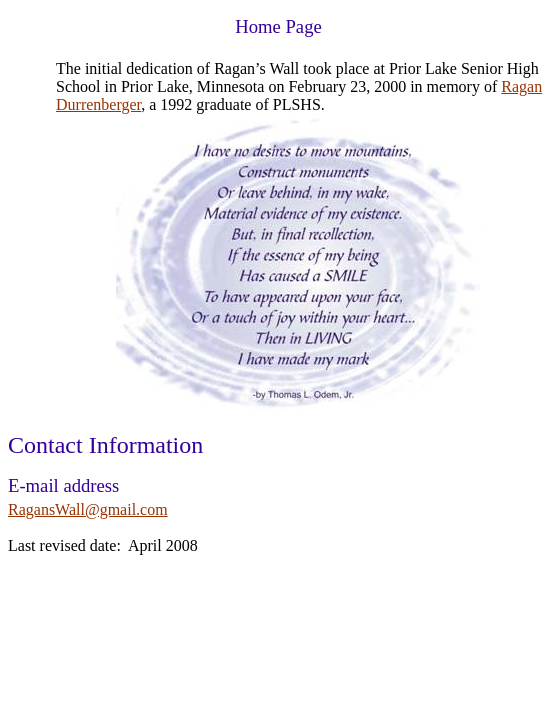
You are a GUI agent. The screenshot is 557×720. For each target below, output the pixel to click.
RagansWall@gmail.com (88, 509)
